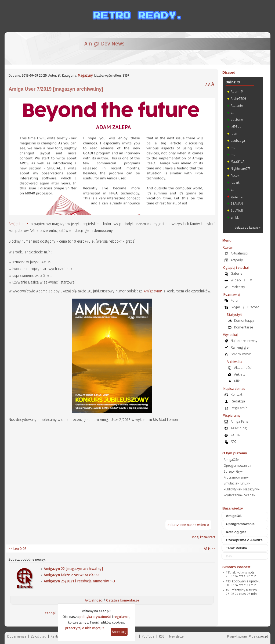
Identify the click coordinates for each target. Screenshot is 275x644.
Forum (236, 300)
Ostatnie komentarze (123, 600)
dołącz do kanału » (247, 228)
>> (213, 549)
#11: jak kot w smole (240, 572)
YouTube (148, 636)
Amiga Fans (239, 421)
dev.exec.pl (260, 636)
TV (250, 280)
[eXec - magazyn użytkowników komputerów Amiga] (37, 48)
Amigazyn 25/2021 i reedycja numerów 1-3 (79, 581)
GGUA (235, 435)
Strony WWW (241, 354)
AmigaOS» (231, 460)
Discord (229, 72)
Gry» (239, 472)
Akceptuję (119, 632)
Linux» (245, 483)
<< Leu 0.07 (17, 549)
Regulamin (239, 408)
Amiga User (18, 224)
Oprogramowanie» (237, 466)
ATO (234, 442)
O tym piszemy (235, 453)
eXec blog (239, 428)
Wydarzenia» (233, 495)
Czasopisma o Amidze (244, 540)
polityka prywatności (95, 617)
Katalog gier (236, 532)
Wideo (236, 280)
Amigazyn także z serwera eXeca (72, 575)
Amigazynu (152, 291)
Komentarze (244, 327)
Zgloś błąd (39, 636)
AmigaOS (234, 516)
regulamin (122, 617)
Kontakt (236, 394)
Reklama (57, 636)
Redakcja (238, 401)
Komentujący (244, 321)
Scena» (249, 495)
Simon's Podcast (236, 567)
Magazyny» (251, 489)
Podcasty (238, 287)
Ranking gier (240, 347)
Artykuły (237, 260)
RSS (162, 636)
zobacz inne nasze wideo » (188, 525)
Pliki (237, 381)
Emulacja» (231, 483)
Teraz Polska (236, 548)
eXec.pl (50, 613)
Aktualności (94, 600)
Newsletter (177, 636)
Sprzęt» (229, 472)
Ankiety (240, 374)
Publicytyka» (233, 489)
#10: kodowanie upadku (243, 581)
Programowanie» (236, 477)
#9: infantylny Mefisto (241, 590)
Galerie (237, 273)
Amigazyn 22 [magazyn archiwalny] (73, 569)
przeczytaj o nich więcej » (85, 628)
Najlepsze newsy (244, 341)
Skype (235, 307)
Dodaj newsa (17, 636)
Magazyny (85, 76)
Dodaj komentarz (203, 537)
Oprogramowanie (240, 524)
